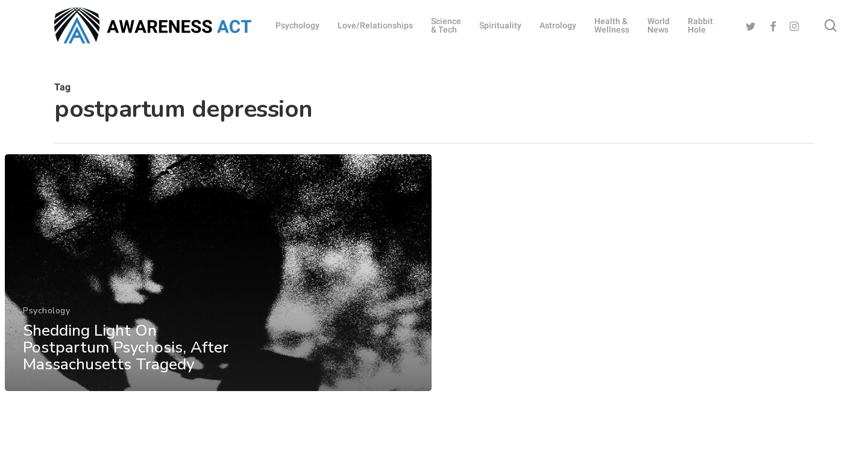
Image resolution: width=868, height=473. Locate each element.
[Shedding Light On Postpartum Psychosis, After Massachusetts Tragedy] (218, 286)
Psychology (46, 323)
